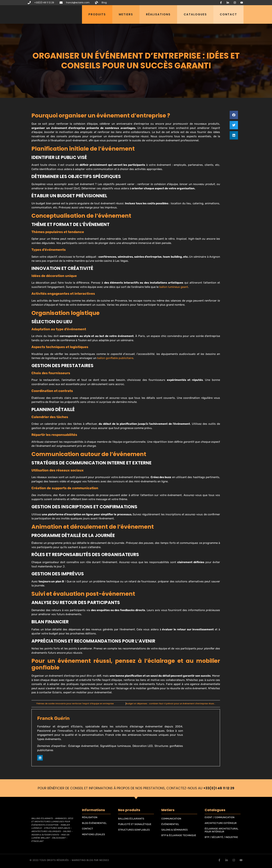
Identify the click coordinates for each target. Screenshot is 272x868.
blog (90, 860)
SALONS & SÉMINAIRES (174, 830)
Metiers (126, 14)
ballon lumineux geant (174, 287)
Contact (228, 14)
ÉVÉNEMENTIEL (170, 824)
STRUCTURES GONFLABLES (134, 830)
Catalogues (195, 14)
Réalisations (158, 14)
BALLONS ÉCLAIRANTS (131, 819)
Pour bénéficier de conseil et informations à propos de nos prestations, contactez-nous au (136, 788)
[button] (234, 115)
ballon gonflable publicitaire (115, 358)
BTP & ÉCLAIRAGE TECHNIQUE (179, 835)
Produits (97, 14)
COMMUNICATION (171, 819)
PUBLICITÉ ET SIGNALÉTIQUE (135, 824)
